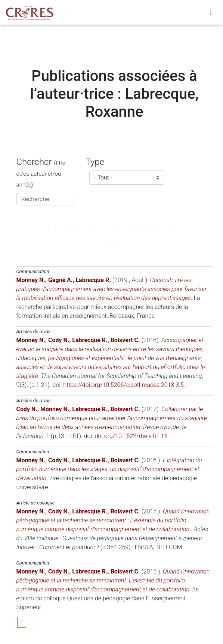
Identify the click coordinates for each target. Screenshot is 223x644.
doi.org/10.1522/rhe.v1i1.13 (131, 436)
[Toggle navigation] (211, 12)
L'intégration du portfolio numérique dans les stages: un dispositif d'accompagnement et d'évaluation (109, 469)
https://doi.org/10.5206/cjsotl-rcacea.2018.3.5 (123, 385)
